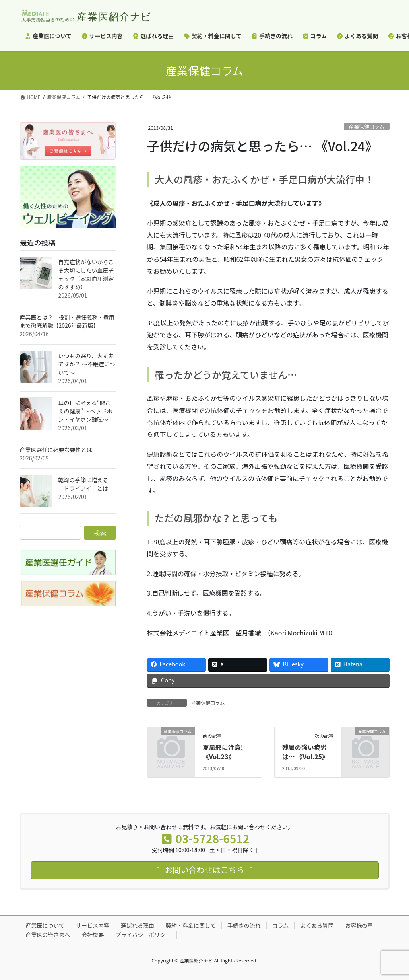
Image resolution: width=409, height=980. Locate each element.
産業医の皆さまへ (48, 935)
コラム (281, 925)
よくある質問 (317, 925)
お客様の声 (359, 925)
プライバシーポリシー (143, 935)
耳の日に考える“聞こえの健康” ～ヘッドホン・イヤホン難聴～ (85, 411)
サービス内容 (93, 925)
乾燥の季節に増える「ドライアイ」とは (83, 484)
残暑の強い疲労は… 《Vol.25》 (305, 752)
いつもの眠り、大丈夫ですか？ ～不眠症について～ (87, 364)
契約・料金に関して (191, 925)
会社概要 (93, 935)
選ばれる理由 (138, 925)
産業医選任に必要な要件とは (56, 450)
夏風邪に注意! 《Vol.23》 (223, 752)
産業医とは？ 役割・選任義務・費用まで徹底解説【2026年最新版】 (67, 321)
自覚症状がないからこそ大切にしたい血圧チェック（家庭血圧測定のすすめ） (86, 274)
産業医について (45, 925)
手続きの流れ (244, 925)
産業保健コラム (367, 126)
